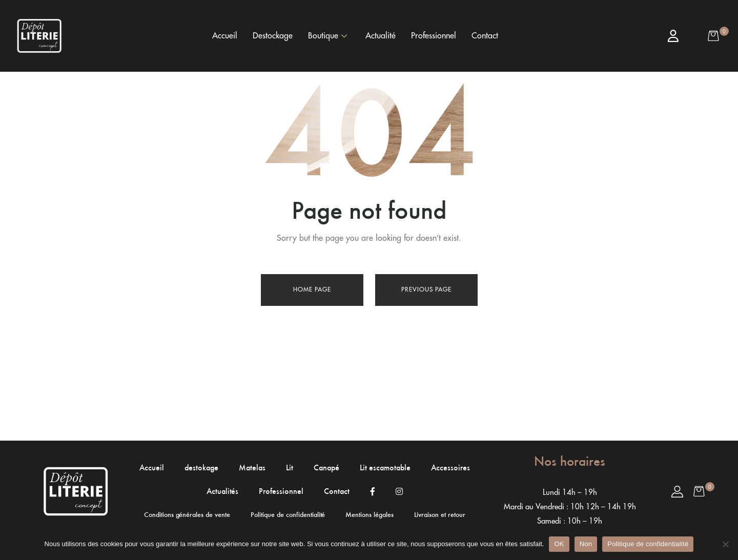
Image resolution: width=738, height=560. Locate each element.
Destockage (273, 36)
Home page (312, 289)
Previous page (426, 289)
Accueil (225, 36)
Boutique (327, 36)
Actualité (381, 36)
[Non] (725, 544)
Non (586, 544)
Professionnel (434, 36)
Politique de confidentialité (648, 544)
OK (559, 544)
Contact (485, 36)
